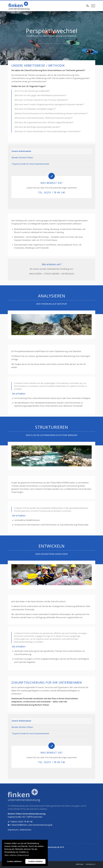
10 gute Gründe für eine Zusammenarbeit (30, 164)
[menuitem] (86, 6)
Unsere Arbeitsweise (21, 151)
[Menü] (92, 6)
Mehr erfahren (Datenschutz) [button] (17, 855)
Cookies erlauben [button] (35, 861)
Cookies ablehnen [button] (14, 861)
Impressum (13, 830)
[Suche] (86, 6)
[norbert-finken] (25, 6)
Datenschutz (26, 830)
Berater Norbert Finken (22, 158)
